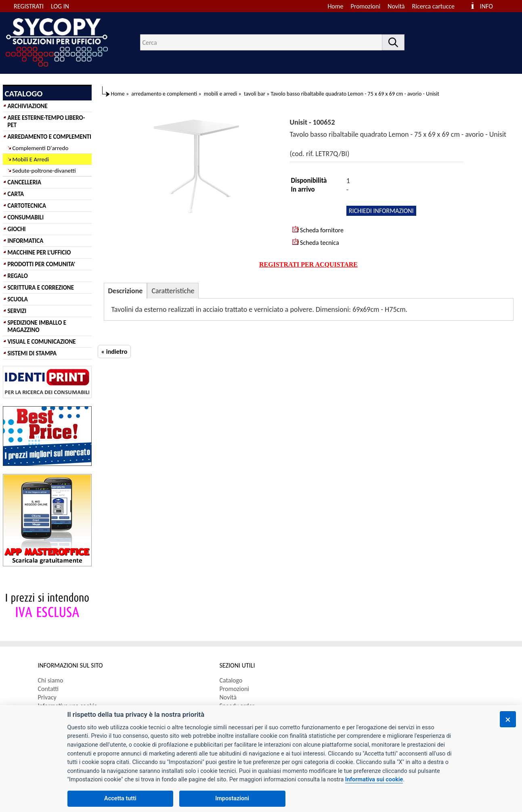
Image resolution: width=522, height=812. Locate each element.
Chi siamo (51, 680)
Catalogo (231, 680)
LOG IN (60, 6)
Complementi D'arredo (41, 148)
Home (335, 6)
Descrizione (126, 291)
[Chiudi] (508, 719)
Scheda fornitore (318, 230)
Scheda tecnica (316, 242)
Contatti (48, 689)
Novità (396, 6)
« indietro (114, 352)
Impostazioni (232, 798)
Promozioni (366, 6)
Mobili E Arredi (31, 159)
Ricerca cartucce (433, 6)
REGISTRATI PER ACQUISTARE (308, 264)
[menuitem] (437, 6)
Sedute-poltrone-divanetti (44, 171)
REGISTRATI (29, 6)
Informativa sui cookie (374, 780)
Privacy (47, 697)
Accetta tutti (120, 798)
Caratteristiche (173, 291)
